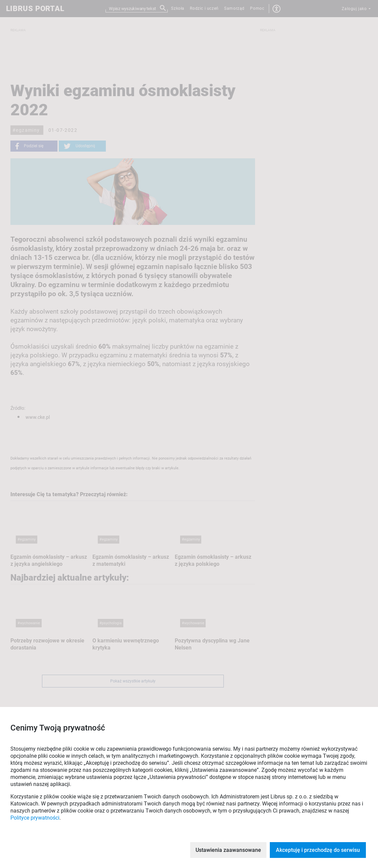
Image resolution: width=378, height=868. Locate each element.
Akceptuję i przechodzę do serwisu (318, 850)
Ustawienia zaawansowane (228, 850)
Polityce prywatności (35, 818)
